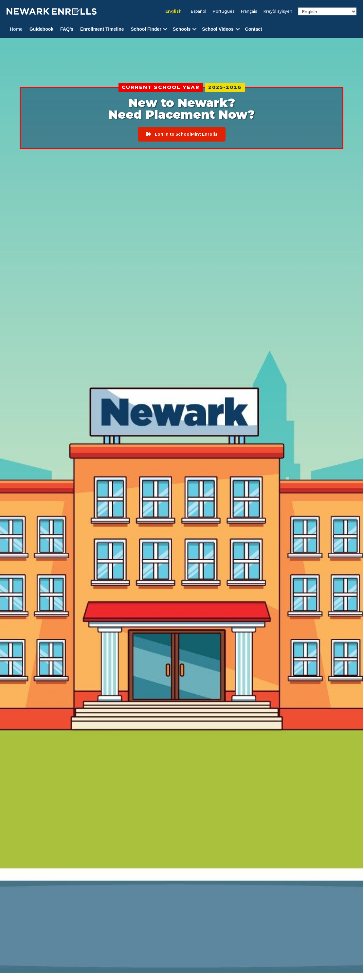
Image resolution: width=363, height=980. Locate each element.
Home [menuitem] (16, 29)
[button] (165, 29)
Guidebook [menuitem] (41, 29)
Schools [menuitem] (182, 29)
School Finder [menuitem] (146, 29)
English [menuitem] (173, 11)
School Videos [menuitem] (218, 29)
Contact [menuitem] (254, 29)
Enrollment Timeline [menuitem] (102, 29)
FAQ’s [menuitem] (67, 29)
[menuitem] (173, 11)
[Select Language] (327, 11)
